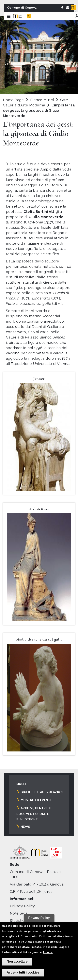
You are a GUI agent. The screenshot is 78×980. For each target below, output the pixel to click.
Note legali (20, 913)
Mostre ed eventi (36, 800)
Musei (21, 784)
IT (73, 8)
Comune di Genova (22, 8)
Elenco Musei (42, 100)
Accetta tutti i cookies (23, 972)
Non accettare (17, 961)
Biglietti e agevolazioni (42, 792)
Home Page (13, 100)
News (25, 827)
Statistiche (19, 921)
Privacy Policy (22, 906)
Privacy (48, 952)
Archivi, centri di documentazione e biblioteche (34, 814)
